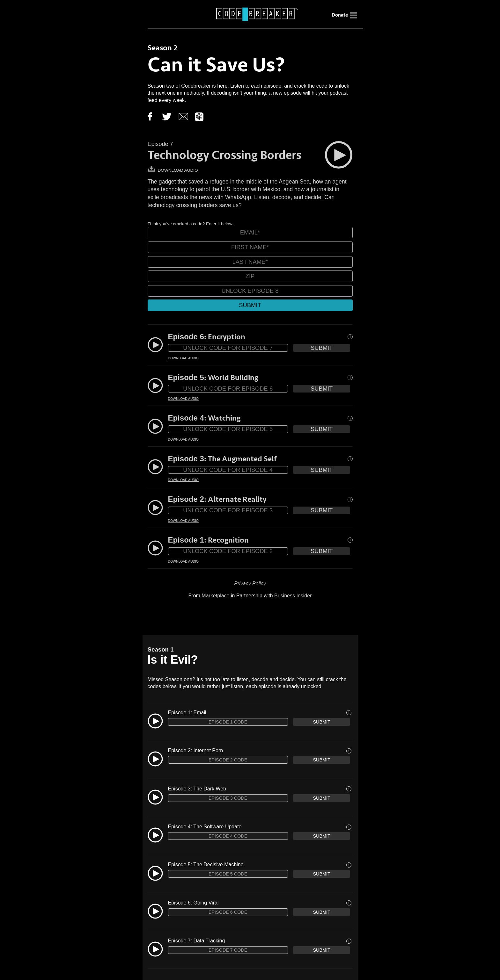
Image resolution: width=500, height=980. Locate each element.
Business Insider (293, 596)
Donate (340, 15)
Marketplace (215, 596)
